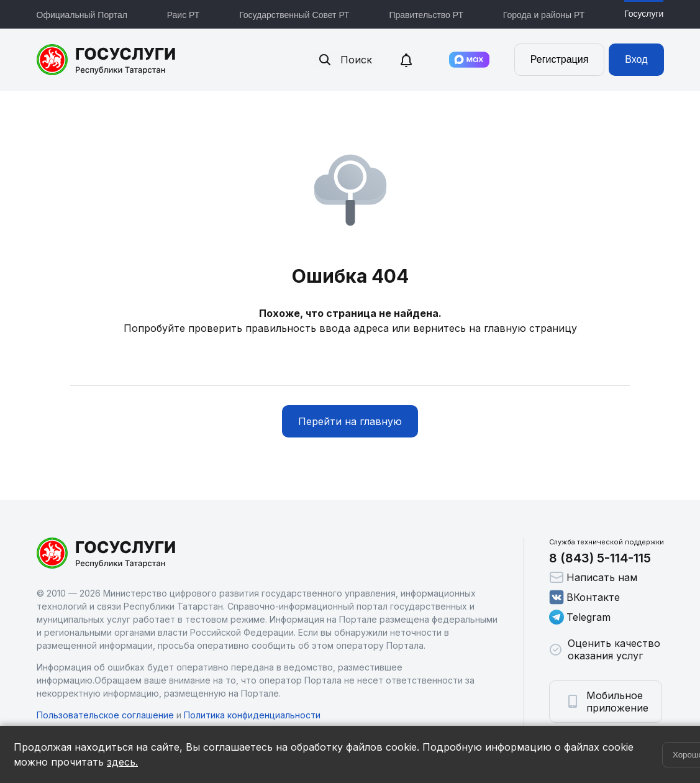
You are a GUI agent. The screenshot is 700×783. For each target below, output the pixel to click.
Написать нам (593, 577)
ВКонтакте (584, 597)
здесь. (122, 762)
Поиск (345, 60)
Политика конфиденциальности (252, 715)
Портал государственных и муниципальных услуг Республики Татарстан (107, 60)
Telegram (580, 617)
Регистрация (560, 59)
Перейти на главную (350, 421)
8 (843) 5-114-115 (600, 558)
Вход (636, 59)
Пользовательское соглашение (105, 715)
